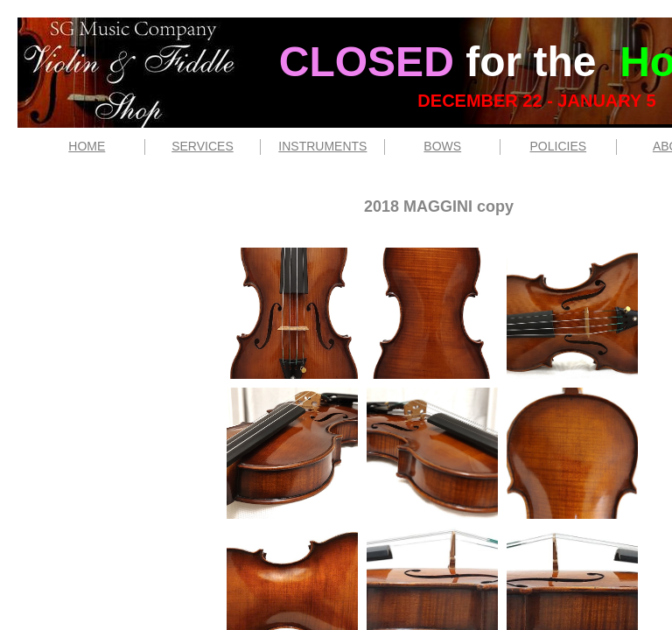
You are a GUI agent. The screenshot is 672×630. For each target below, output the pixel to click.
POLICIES (559, 146)
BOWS (442, 146)
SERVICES (203, 146)
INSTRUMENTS (322, 146)
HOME (87, 146)
